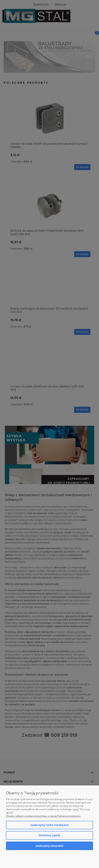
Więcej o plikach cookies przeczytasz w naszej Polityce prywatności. (43, 816)
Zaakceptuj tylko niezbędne (49, 825)
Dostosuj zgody (49, 835)
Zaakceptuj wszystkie (49, 846)
